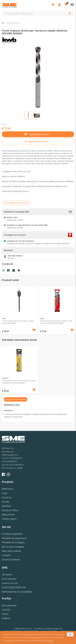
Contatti (6, 555)
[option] (19, 311)
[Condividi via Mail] (14, 271)
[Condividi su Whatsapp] (4, 271)
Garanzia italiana (11, 560)
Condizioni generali (12, 534)
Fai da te (7, 497)
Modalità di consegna (13, 542)
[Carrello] (66, 5)
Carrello (6, 610)
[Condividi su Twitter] (19, 271)
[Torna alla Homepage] (3, 23)
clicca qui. (49, 641)
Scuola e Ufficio (10, 510)
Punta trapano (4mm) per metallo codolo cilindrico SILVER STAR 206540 (56, 322)
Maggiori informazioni (16, 399)
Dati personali (9, 605)
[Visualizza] (28, 116)
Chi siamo (7, 575)
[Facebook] (3, 475)
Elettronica (8, 489)
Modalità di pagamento (14, 538)
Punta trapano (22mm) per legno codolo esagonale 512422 (18, 322)
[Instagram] (8, 475)
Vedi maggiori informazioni (16, 203)
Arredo (6, 502)
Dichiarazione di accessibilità (17, 592)
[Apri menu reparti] (72, 5)
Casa (5, 493)
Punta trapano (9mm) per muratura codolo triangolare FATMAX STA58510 (19, 382)
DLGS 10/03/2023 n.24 (14, 587)
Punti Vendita (9, 579)
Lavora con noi (10, 583)
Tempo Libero (9, 519)
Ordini (5, 614)
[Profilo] (59, 5)
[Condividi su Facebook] (9, 271)
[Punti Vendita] (53, 5)
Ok (70, 634)
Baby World (8, 515)
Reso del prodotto (11, 551)
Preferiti (6, 618)
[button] (34, 330)
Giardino (6, 506)
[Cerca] (70, 13)
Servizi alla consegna (13, 547)
